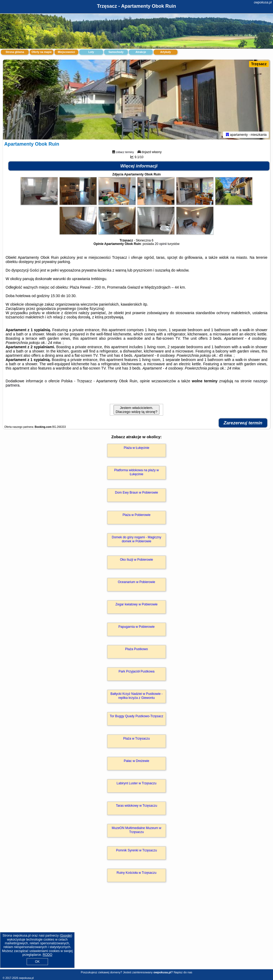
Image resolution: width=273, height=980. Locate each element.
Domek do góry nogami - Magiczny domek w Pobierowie (136, 539)
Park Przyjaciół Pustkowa (137, 671)
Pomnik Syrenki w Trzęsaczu (136, 850)
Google (66, 936)
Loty (91, 52)
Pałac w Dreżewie (136, 761)
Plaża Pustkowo (136, 649)
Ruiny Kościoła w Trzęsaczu (136, 873)
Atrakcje (141, 52)
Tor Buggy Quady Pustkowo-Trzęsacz (136, 716)
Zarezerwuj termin (243, 423)
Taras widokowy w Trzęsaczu (137, 806)
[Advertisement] (136, 931)
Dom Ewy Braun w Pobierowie (136, 493)
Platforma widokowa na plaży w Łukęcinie (136, 472)
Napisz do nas (183, 972)
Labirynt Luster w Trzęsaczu (136, 783)
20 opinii (161, 244)
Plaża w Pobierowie (137, 515)
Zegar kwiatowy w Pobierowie (136, 604)
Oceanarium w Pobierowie (136, 582)
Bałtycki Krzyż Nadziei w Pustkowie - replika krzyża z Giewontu (136, 696)
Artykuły (166, 52)
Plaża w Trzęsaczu (136, 739)
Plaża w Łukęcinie (136, 448)
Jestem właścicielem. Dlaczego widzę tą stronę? (136, 410)
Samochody (116, 52)
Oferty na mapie (42, 52)
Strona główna (15, 52)
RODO (47, 955)
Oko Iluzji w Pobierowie (136, 560)
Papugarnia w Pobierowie (136, 627)
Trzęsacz (259, 64)
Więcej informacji (139, 166)
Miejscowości (66, 52)
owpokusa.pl (263, 2)
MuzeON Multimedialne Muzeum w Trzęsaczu (136, 830)
